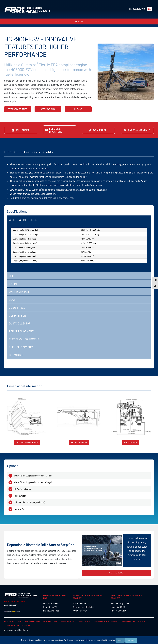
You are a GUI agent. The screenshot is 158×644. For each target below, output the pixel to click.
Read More (131, 640)
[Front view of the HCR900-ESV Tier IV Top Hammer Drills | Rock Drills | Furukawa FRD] (79, 443)
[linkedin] (149, 9)
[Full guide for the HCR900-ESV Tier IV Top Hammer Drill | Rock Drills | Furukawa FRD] (116, 573)
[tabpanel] (79, 247)
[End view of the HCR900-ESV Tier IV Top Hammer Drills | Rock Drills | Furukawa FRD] (131, 443)
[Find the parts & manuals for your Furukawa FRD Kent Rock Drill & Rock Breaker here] (137, 130)
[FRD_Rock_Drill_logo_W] (27, 8)
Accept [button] (120, 640)
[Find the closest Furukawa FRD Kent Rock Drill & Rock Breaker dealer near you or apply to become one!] (98, 130)
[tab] (79, 219)
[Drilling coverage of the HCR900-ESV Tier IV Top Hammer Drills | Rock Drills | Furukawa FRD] (27, 443)
